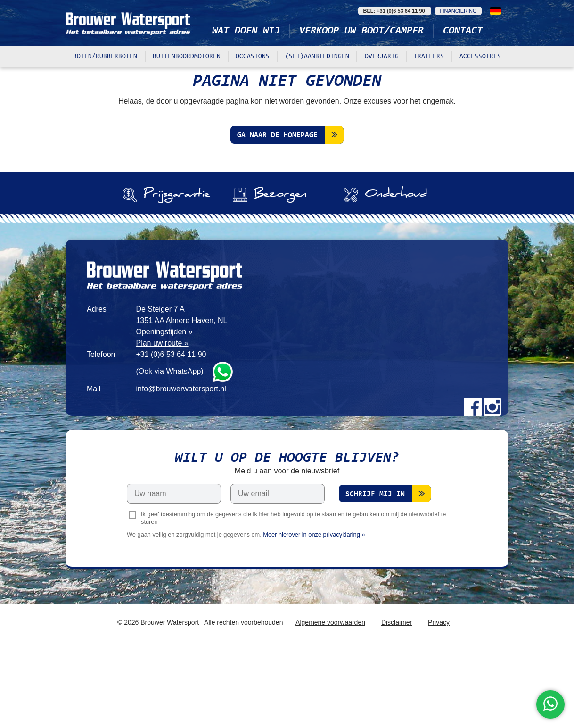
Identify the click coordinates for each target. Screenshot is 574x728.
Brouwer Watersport (129, 23)
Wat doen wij (246, 31)
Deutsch (496, 11)
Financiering (458, 11)
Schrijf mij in (375, 574)
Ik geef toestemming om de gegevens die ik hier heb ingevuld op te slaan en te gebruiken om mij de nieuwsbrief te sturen (293, 598)
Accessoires (480, 57)
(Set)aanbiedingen (317, 57)
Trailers (429, 57)
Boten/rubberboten (105, 57)
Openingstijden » (164, 411)
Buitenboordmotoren (187, 57)
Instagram (492, 487)
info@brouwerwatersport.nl (181, 468)
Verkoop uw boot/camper (361, 31)
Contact (463, 31)
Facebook (473, 487)
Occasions (253, 57)
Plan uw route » (162, 423)
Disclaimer (397, 703)
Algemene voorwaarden (330, 703)
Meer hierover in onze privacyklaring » (314, 615)
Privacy (439, 703)
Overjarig (382, 57)
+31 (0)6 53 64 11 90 (171, 434)
